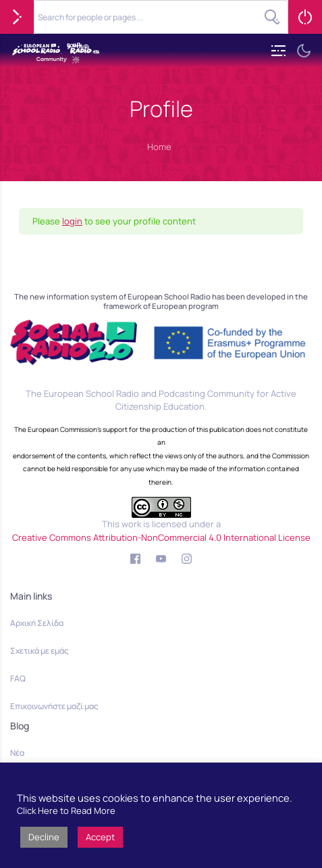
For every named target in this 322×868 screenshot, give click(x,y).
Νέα (17, 753)
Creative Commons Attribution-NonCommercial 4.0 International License (161, 537)
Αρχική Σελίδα (37, 623)
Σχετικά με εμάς (39, 651)
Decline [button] (44, 837)
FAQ (18, 678)
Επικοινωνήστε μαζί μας (54, 706)
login (72, 221)
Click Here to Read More (66, 811)
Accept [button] (100, 837)
